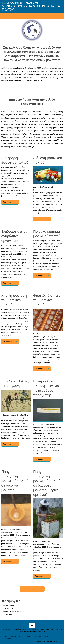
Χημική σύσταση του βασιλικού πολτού (14, 300)
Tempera (49, 641)
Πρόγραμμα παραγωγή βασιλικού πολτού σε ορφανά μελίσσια (15, 481)
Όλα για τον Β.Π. (9, 609)
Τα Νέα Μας (8, 614)
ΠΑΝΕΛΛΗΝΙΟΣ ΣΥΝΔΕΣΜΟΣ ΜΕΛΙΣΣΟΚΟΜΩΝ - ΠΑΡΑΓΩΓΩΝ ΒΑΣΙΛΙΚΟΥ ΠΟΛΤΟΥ (31, 6)
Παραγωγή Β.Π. (9, 639)
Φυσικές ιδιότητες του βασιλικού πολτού (47, 300)
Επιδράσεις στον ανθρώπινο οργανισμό (14, 236)
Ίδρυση (13, 636)
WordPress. (58, 641)
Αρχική (6, 636)
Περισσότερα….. (10, 202)
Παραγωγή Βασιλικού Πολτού (14, 611)
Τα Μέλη (28, 636)
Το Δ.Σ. (21, 636)
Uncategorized (9, 606)
